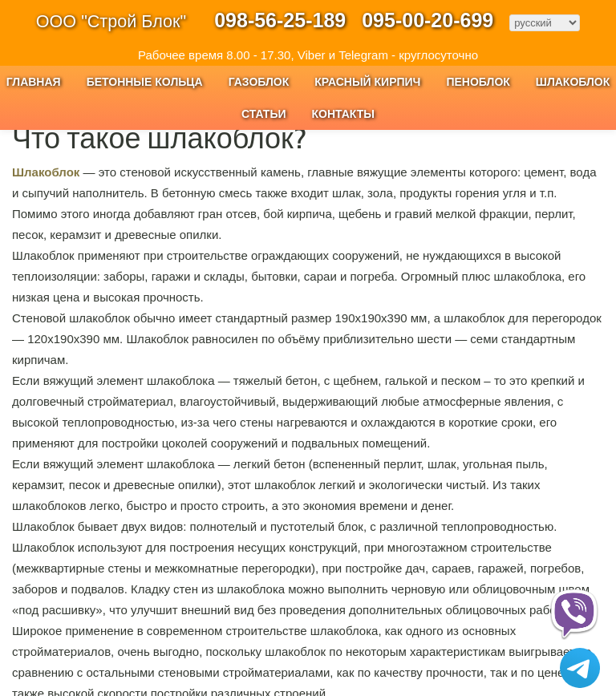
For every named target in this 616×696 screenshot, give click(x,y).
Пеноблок (478, 82)
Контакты (343, 114)
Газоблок (259, 82)
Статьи (264, 114)
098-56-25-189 (280, 20)
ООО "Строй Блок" (111, 21)
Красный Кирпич (367, 82)
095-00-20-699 (428, 20)
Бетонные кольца (145, 82)
